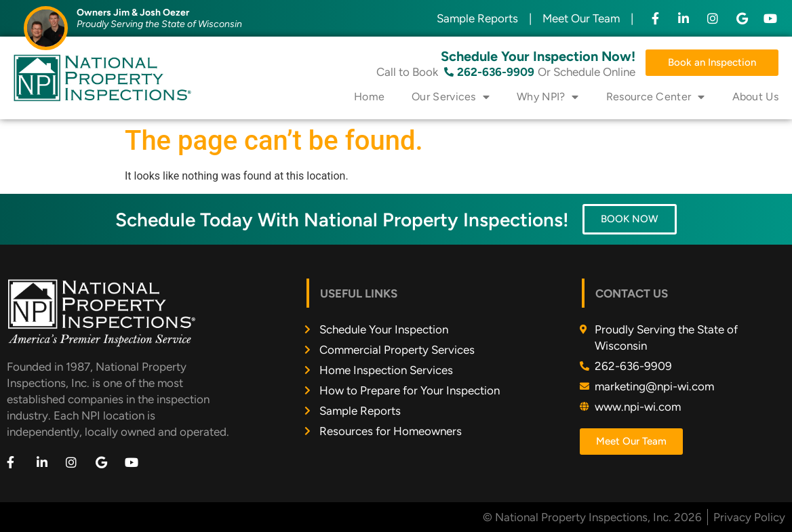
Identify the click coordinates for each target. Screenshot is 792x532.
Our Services (451, 97)
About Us (755, 97)
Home (369, 97)
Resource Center (656, 97)
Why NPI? (548, 97)
